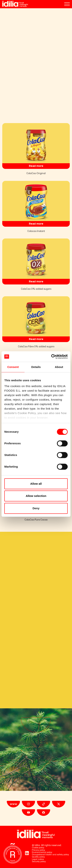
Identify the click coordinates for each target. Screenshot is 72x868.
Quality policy (38, 857)
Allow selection (36, 496)
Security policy (39, 862)
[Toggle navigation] (67, 4)
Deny (36, 508)
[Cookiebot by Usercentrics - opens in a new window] (52, 357)
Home (5, 12)
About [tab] (59, 367)
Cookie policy (38, 848)
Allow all (36, 484)
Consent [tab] (13, 367)
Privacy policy (38, 850)
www (13, 804)
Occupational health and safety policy (50, 855)
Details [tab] (36, 367)
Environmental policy (42, 852)
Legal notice (38, 859)
